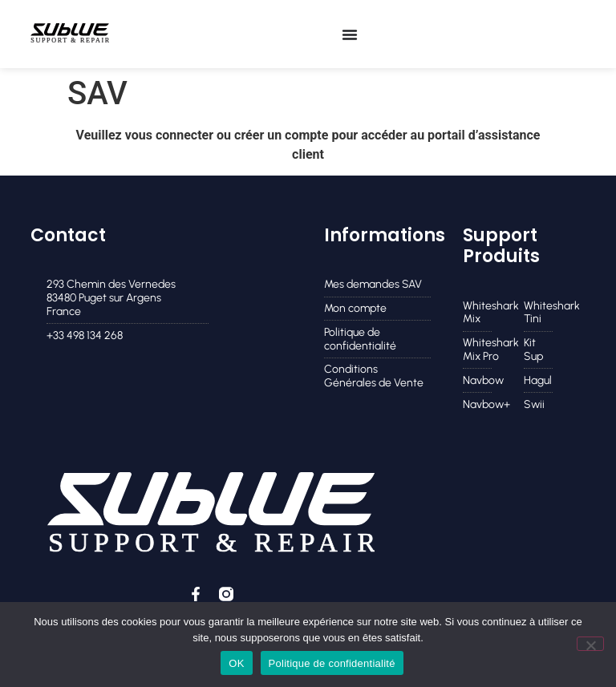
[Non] (590, 644)
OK (236, 663)
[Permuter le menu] (350, 34)
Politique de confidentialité (332, 663)
